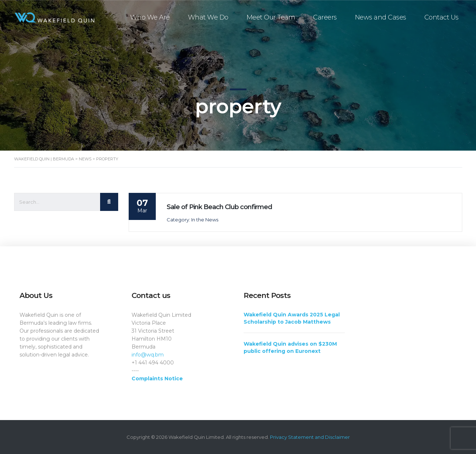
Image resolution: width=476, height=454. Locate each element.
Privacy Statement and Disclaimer (310, 437)
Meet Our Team (271, 17)
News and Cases (381, 17)
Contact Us (441, 17)
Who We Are (150, 17)
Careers (325, 17)
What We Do (208, 17)
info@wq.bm (148, 355)
